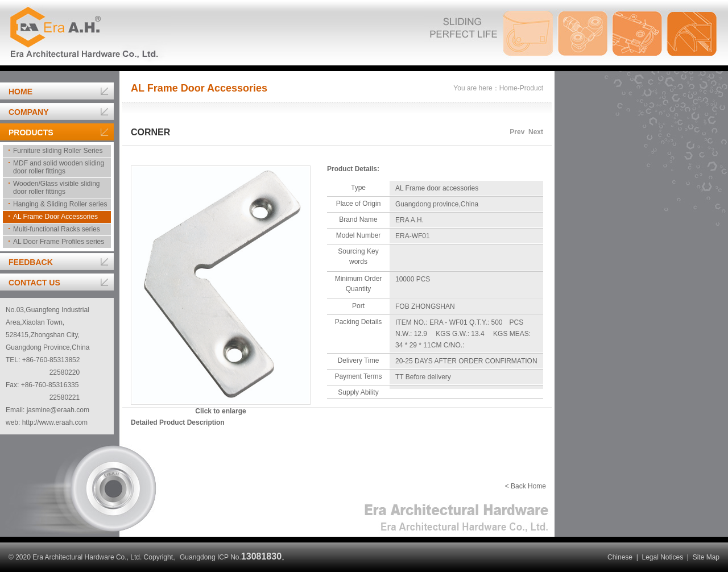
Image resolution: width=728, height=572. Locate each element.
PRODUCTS (31, 132)
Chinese (620, 557)
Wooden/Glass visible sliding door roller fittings (57, 188)
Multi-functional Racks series (57, 229)
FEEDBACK (31, 262)
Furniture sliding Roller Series (58, 151)
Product (531, 88)
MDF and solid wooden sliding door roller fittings (59, 167)
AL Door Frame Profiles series (59, 242)
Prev (517, 132)
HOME (20, 92)
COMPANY (29, 112)
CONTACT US (34, 283)
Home (508, 88)
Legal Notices (662, 557)
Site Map (706, 557)
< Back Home (526, 486)
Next (536, 132)
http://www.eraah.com (55, 422)
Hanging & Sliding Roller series (60, 204)
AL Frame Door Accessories (55, 217)
